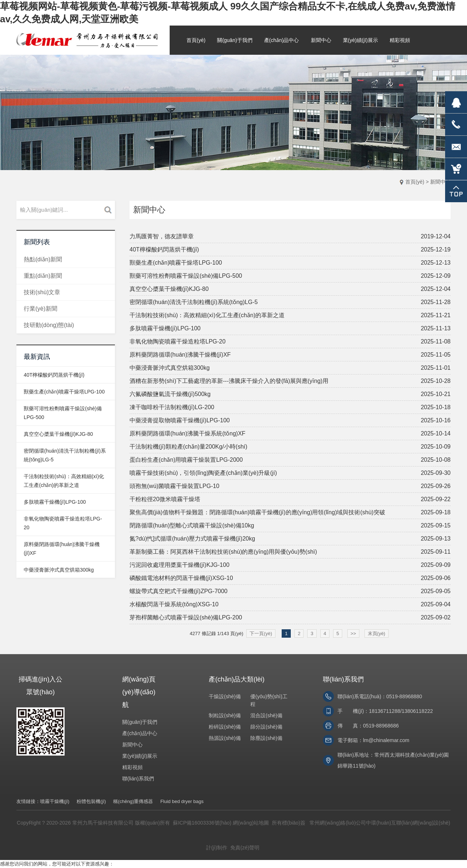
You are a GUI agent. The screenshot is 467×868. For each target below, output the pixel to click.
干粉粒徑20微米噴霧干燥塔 (165, 499)
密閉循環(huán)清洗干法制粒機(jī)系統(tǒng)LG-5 (194, 302)
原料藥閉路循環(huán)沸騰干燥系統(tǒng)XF (188, 433)
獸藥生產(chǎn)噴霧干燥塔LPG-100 (64, 392)
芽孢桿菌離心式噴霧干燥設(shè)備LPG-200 (186, 617)
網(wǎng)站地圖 (251, 823)
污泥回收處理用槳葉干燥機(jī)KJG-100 (180, 565)
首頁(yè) (415, 182)
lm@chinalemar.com (386, 740)
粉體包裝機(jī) (91, 801)
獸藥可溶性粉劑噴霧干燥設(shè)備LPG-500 (186, 276)
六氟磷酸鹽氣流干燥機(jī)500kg (170, 394)
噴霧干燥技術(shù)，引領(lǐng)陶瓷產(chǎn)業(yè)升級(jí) (203, 473)
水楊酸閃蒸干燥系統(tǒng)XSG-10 (174, 604)
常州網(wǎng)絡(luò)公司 (338, 823)
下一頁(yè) (261, 633)
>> (353, 633)
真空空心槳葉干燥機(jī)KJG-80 (58, 434)
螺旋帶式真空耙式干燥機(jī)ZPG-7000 (178, 591)
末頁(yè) (377, 633)
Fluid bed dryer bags (182, 801)
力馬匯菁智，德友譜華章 (162, 236)
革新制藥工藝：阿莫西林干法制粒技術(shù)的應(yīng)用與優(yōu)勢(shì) (223, 552)
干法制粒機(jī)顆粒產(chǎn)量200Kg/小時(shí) (188, 447)
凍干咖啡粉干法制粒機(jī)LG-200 (172, 407)
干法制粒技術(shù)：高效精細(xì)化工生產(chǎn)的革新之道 (207, 315)
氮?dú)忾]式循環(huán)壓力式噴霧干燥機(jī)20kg (192, 539)
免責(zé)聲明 (245, 848)
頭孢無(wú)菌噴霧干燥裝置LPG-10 (174, 486)
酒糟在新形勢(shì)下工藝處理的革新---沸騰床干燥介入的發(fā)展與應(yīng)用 (229, 381)
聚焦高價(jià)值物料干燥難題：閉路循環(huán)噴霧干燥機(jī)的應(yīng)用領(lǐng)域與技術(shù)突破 (257, 512)
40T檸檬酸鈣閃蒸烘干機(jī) (54, 375)
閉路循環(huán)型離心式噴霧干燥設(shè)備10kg (192, 525)
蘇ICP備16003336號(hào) (202, 823)
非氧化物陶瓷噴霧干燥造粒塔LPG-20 (177, 341)
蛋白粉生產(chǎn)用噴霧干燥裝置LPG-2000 (186, 460)
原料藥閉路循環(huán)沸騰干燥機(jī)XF (180, 355)
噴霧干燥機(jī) (55, 801)
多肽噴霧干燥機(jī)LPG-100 (55, 502)
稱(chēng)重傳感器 (133, 801)
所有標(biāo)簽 (289, 823)
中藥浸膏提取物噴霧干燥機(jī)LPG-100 (180, 420)
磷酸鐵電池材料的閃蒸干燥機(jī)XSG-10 (181, 578)
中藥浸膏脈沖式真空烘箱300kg (59, 570)
